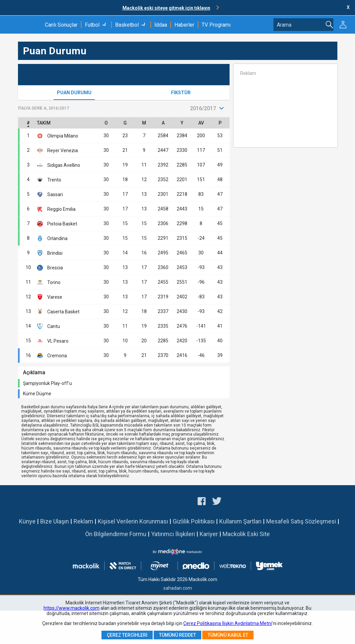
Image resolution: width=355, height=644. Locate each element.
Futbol (92, 25)
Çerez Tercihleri (127, 635)
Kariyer (209, 534)
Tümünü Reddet (177, 635)
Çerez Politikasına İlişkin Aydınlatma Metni (228, 623)
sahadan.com (178, 588)
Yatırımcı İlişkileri (173, 534)
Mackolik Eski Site (246, 534)
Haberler (184, 25)
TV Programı (216, 25)
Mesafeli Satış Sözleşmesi (301, 521)
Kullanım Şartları (240, 521)
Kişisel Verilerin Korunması (133, 521)
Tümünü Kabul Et (228, 635)
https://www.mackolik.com (72, 608)
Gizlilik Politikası (194, 521)
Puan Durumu (74, 93)
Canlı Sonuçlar (61, 25)
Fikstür (181, 93)
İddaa (161, 25)
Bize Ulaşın (55, 521)
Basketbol (127, 25)
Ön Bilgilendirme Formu (116, 534)
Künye (27, 521)
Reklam (83, 521)
